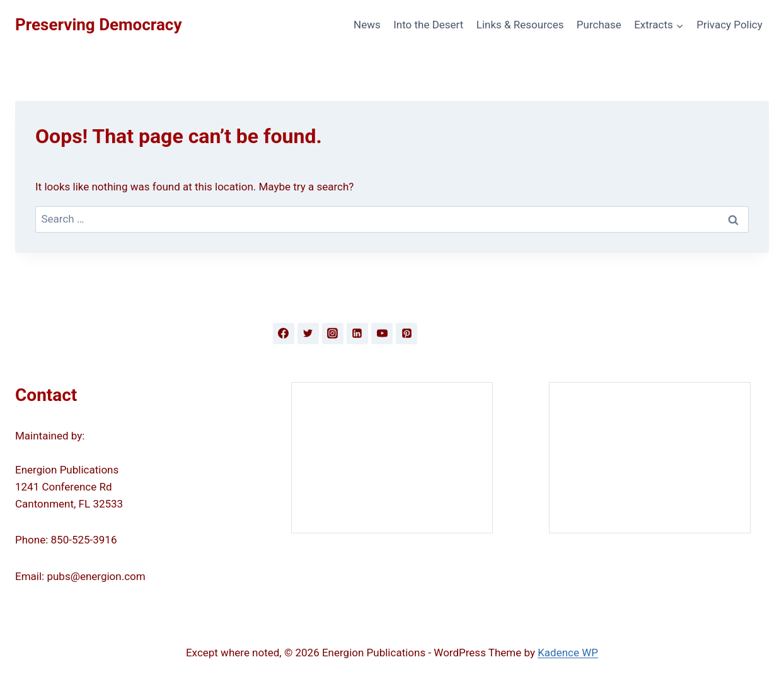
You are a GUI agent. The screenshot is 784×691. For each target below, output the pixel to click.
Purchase (599, 25)
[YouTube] (382, 334)
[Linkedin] (357, 334)
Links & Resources (520, 25)
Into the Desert (428, 25)
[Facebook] (284, 334)
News (367, 25)
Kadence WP (568, 653)
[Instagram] (333, 334)
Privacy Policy (729, 25)
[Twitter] (308, 334)
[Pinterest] (406, 334)
